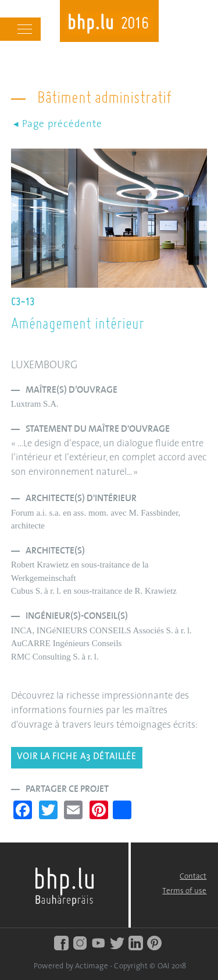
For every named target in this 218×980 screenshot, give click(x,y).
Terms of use (184, 891)
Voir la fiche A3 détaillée (77, 757)
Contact (193, 877)
